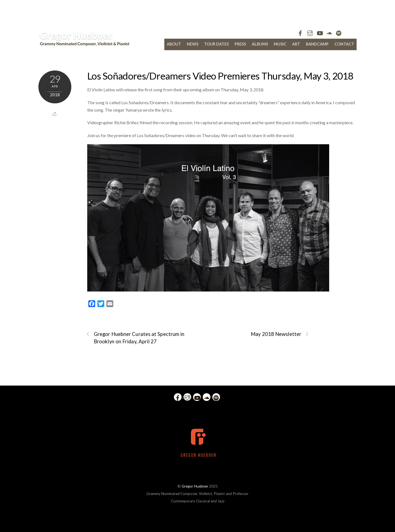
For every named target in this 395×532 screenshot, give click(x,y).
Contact (344, 44)
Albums (260, 44)
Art (296, 44)
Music (280, 44)
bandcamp (317, 44)
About (174, 44)
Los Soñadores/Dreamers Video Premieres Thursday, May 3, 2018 (220, 76)
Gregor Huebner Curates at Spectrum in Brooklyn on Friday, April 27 (135, 337)
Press (240, 44)
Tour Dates (216, 44)
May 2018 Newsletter (280, 334)
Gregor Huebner (195, 486)
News (193, 44)
